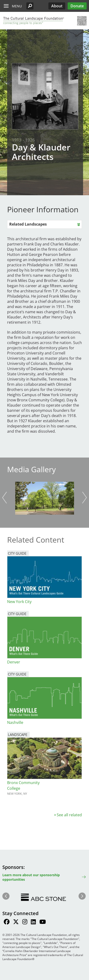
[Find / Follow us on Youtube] (43, 922)
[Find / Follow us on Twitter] (16, 922)
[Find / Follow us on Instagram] (25, 922)
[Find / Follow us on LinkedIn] (33, 922)
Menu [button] (17, 6)
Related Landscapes (28, 224)
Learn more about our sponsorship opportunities (31, 877)
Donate (77, 6)
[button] (30, 6)
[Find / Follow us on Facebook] (7, 922)
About (57, 6)
